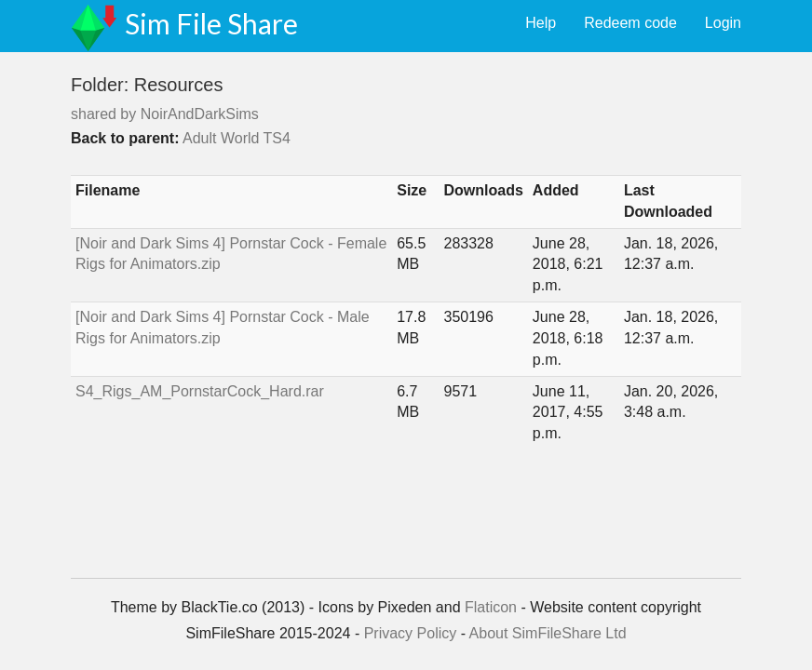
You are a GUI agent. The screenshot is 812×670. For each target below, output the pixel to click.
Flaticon (491, 607)
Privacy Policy (411, 633)
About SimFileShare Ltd (548, 633)
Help (541, 23)
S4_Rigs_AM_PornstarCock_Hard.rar (200, 391)
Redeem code (630, 23)
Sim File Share (211, 23)
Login (723, 23)
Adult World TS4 (237, 138)
